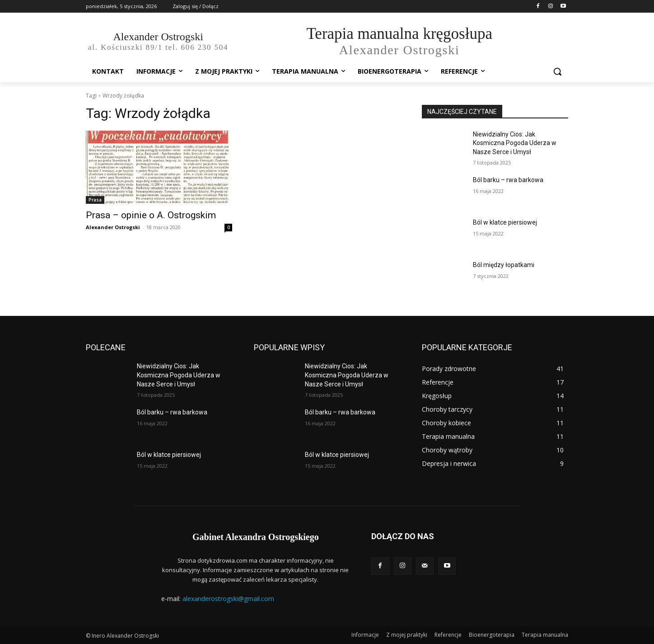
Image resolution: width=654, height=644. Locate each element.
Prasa (95, 200)
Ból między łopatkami (504, 265)
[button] (557, 71)
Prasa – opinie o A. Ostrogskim (151, 215)
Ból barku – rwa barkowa (508, 180)
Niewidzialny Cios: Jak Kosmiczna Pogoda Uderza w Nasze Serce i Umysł (515, 143)
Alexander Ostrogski (113, 227)
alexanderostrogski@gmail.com (228, 599)
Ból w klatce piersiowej (505, 222)
